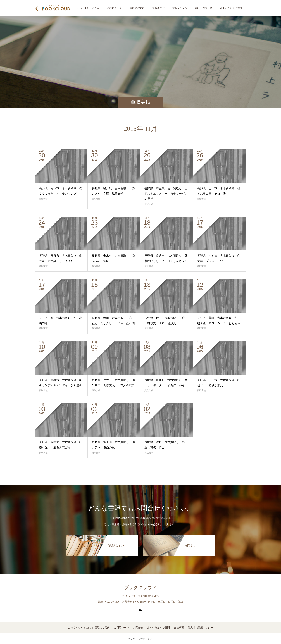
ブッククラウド (140, 587)
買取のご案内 (137, 8)
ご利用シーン (115, 8)
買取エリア (158, 8)
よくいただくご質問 (231, 8)
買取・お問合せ (204, 8)
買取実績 (43, 199)
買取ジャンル (180, 8)
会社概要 (179, 628)
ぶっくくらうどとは (88, 8)
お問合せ (138, 628)
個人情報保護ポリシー (200, 628)
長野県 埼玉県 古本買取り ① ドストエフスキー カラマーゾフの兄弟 (167, 194)
